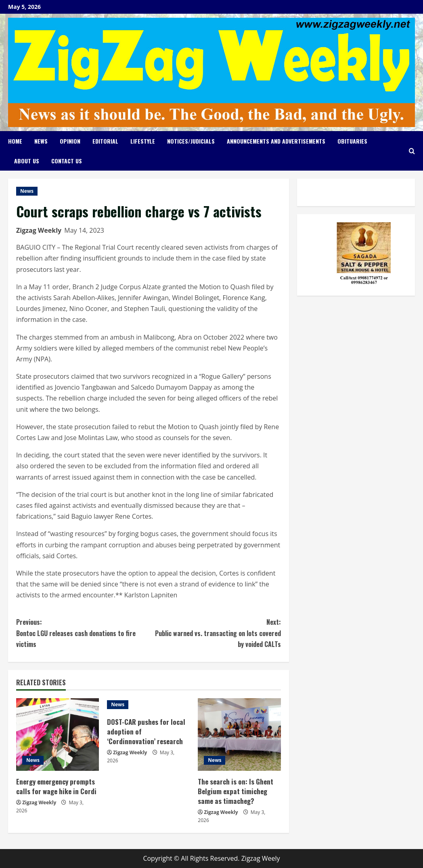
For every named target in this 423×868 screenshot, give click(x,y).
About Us (27, 161)
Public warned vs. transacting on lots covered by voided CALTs (215, 633)
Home (15, 141)
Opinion (70, 141)
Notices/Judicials (191, 141)
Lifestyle (143, 141)
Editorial (105, 141)
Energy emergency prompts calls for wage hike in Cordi (56, 786)
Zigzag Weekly (39, 230)
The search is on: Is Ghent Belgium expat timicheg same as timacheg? (235, 791)
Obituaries (352, 141)
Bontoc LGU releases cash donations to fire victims (82, 633)
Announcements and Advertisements (276, 141)
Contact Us (67, 161)
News (41, 141)
